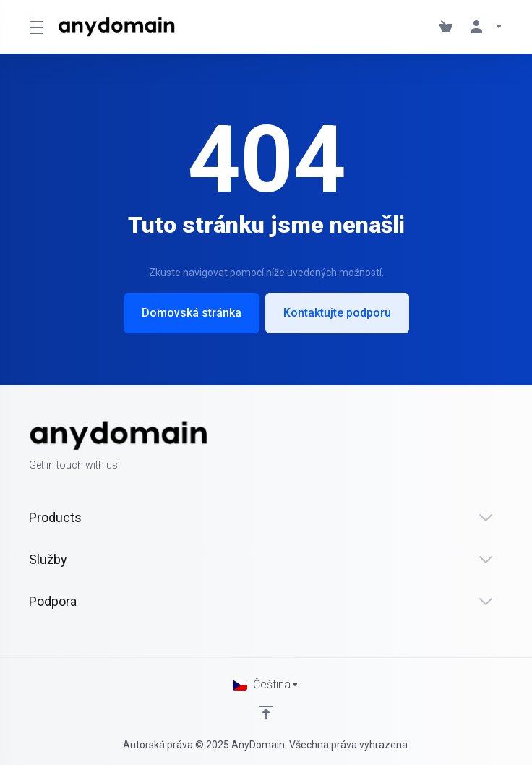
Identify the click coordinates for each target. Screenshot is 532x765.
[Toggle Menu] (35, 27)
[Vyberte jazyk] (266, 685)
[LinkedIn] (503, 447)
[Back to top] (266, 712)
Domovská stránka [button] (192, 313)
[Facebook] (457, 447)
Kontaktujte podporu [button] (337, 313)
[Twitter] (480, 447)
